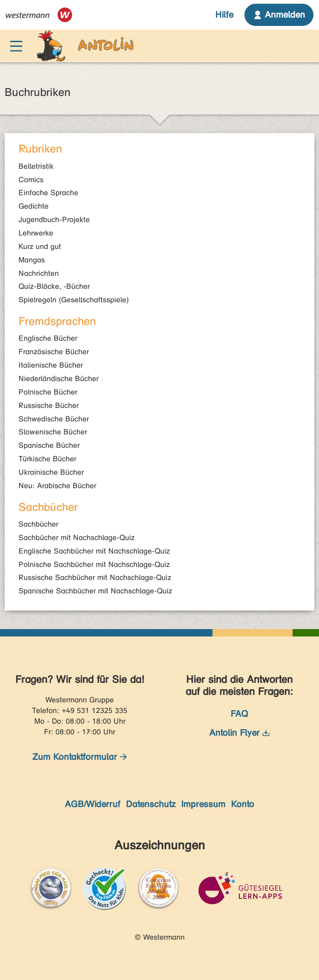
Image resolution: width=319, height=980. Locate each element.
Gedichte (34, 206)
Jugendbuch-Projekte (54, 220)
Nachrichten (39, 273)
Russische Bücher (49, 405)
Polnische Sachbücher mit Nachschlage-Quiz (94, 564)
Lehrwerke (36, 233)
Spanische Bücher (49, 445)
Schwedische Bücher (54, 419)
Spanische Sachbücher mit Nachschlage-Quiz (95, 591)
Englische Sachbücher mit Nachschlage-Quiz (94, 551)
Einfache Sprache (48, 193)
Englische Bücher (48, 338)
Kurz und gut (40, 246)
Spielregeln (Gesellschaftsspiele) (74, 300)
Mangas (32, 260)
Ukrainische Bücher (51, 472)
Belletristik (36, 166)
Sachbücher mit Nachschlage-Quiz (77, 538)
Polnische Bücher (48, 392)
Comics (31, 180)
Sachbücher (38, 524)
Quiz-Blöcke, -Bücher (54, 286)
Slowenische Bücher (53, 432)
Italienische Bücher (51, 365)
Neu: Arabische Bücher (57, 486)
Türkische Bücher (47, 459)
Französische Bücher (54, 352)
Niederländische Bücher (59, 379)
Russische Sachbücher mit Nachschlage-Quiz (95, 577)
